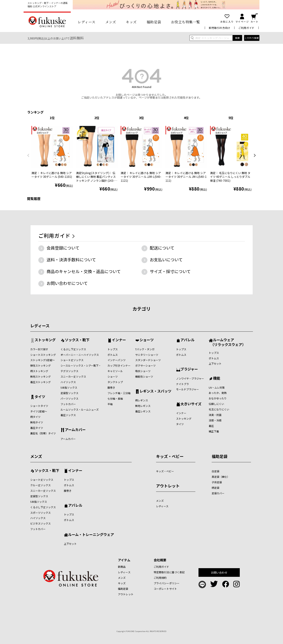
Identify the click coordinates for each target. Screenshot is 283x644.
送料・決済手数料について (71, 260)
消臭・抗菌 (215, 415)
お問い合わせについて (67, 283)
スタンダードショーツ (148, 360)
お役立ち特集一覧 (186, 22)
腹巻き (111, 388)
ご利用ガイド (246, 28)
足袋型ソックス (69, 393)
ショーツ (113, 377)
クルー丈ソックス (40, 485)
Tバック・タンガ (145, 349)
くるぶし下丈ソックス (73, 349)
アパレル (187, 340)
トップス (113, 349)
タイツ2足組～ (39, 411)
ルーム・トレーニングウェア (91, 535)
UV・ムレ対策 (217, 388)
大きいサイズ (191, 404)
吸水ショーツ (143, 371)
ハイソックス (68, 382)
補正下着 (214, 431)
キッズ (131, 22)
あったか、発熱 (218, 393)
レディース (87, 22)
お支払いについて (166, 260)
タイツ (40, 397)
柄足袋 (215, 488)
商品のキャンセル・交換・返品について (84, 271)
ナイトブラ (182, 384)
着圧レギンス (143, 411)
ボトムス (113, 355)
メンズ (111, 22)
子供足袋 (217, 482)
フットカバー (68, 404)
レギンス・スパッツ (155, 391)
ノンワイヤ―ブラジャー (190, 378)
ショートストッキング (43, 355)
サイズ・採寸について (170, 271)
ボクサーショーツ (145, 366)
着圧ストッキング (40, 382)
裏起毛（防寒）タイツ (43, 433)
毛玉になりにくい (219, 409)
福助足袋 (154, 22)
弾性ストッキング (40, 366)
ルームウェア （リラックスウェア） (227, 342)
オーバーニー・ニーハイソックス (80, 355)
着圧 (211, 426)
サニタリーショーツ (147, 355)
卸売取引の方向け (220, 28)
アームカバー (75, 430)
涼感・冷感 (215, 420)
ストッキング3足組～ (42, 360)
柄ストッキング (39, 371)
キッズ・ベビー (170, 456)
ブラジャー (189, 369)
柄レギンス (142, 400)
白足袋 (215, 471)
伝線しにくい (216, 404)
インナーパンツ (117, 360)
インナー (119, 340)
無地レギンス (143, 406)
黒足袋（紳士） (221, 477)
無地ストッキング (40, 377)
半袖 (110, 404)
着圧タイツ (37, 428)
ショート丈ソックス (72, 360)
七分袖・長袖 (115, 399)
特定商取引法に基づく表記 (169, 572)
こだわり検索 (252, 38)
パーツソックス (69, 399)
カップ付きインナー (119, 366)
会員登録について (63, 248)
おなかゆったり (218, 398)
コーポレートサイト (165, 589)
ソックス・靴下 (77, 340)
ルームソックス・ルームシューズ (80, 410)
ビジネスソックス (40, 523)
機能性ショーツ (144, 377)
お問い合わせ (219, 572)
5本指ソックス (69, 388)
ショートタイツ (39, 406)
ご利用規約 (160, 578)
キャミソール (115, 371)
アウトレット (168, 486)
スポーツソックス (40, 513)
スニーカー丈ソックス (73, 377)
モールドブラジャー (187, 389)
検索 (237, 38)
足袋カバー (218, 493)
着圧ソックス (68, 415)
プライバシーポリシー (167, 583)
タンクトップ (115, 382)
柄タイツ (35, 417)
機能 (217, 378)
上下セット (215, 364)
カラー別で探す (39, 349)
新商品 (122, 567)
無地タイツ (37, 422)
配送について (162, 248)
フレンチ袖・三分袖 (119, 393)
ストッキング (45, 340)
